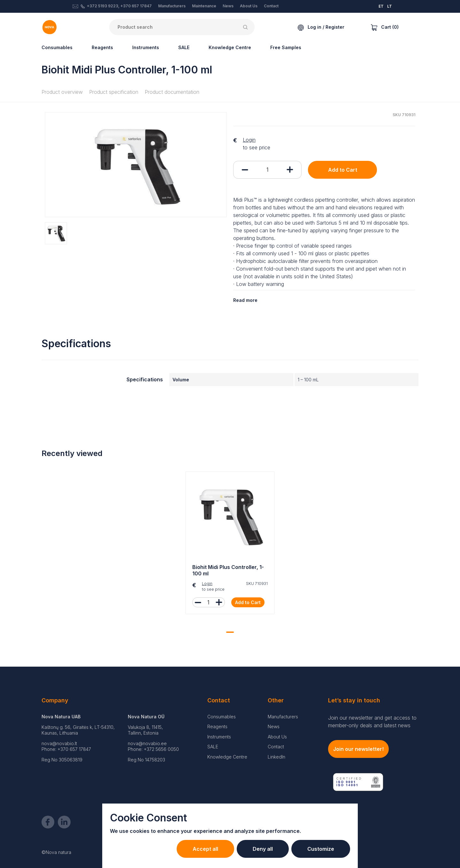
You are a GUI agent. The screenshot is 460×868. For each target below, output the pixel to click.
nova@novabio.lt (59, 743)
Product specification (114, 92)
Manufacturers (172, 6)
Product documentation (172, 92)
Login (249, 140)
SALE (184, 47)
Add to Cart (343, 170)
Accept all (205, 849)
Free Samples (286, 47)
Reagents (102, 47)
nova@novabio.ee (147, 743)
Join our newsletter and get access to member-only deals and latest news (372, 722)
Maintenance (204, 6)
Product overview (62, 92)
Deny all (263, 849)
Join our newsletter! (358, 749)
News (228, 6)
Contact (271, 6)
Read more (245, 300)
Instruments (146, 47)
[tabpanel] (230, 545)
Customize (321, 849)
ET (381, 6)
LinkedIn (276, 757)
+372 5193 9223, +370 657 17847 (119, 6)
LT (390, 6)
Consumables (57, 47)
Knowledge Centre (230, 47)
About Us (249, 6)
